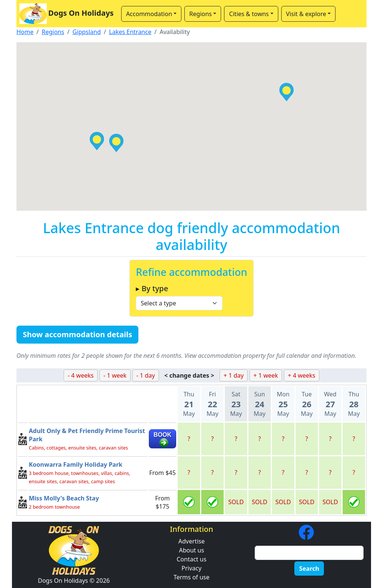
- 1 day (146, 375)
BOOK (162, 435)
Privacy (191, 568)
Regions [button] (200, 14)
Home (25, 32)
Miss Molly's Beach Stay (64, 498)
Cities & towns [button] (249, 14)
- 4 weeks (81, 375)
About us (191, 550)
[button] (116, 143)
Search (309, 569)
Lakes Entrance (130, 32)
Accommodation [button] (149, 14)
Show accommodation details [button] (77, 334)
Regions (53, 32)
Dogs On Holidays (67, 14)
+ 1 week (266, 375)
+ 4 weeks (302, 375)
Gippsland (87, 32)
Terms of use (191, 577)
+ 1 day (234, 375)
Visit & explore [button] (306, 14)
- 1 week (115, 375)
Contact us (191, 559)
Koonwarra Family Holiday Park (76, 464)
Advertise (191, 541)
